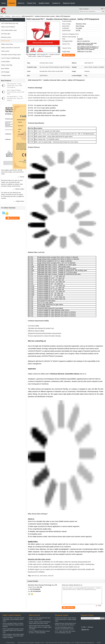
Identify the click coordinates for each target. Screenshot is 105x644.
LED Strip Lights (6, 34)
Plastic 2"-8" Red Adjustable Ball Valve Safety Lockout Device (40, 619)
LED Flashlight (5, 72)
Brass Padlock (5, 69)
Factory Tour (32, 3)
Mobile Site (85, 630)
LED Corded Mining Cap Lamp (10, 23)
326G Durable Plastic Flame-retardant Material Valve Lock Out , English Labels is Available (40, 627)
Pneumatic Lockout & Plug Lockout (11, 55)
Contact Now (69, 55)
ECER (99, 643)
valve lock (51, 576)
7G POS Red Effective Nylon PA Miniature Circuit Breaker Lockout (64, 628)
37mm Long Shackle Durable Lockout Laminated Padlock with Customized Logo (13, 630)
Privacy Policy (10, 643)
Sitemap (90, 627)
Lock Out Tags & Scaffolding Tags (11, 58)
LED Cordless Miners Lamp (9, 30)
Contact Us (56, 3)
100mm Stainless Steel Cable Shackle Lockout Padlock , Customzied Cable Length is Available (13, 636)
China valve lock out (23, 643)
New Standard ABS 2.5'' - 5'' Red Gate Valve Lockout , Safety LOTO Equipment (15, 98)
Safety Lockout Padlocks (8, 27)
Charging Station (6, 75)
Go (103, 11)
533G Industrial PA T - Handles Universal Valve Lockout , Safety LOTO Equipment (15, 86)
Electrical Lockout (6, 37)
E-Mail (83, 627)
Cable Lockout (5, 51)
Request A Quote (69, 3)
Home (4, 3)
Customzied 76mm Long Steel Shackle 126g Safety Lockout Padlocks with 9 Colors (13, 619)
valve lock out (35, 576)
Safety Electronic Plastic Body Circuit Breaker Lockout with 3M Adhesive (65, 624)
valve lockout (43, 576)
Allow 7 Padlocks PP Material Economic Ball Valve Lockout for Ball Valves (16, 92)
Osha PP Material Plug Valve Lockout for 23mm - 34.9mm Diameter (39, 632)
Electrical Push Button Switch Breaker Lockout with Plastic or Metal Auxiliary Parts (66, 619)
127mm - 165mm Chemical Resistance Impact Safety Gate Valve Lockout (40, 623)
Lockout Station (6, 62)
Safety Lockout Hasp (7, 44)
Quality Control (44, 3)
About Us (21, 3)
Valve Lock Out (16, 16)
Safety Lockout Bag (7, 65)
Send (102, 618)
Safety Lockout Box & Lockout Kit (10, 48)
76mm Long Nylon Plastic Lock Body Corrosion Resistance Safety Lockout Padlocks (13, 625)
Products (12, 3)
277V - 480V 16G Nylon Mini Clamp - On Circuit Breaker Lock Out (65, 632)
